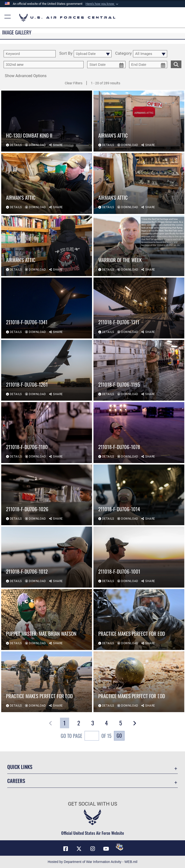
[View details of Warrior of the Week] (139, 246)
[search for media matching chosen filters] (176, 64)
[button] (102, 4)
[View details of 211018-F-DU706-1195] (139, 370)
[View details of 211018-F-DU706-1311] (139, 308)
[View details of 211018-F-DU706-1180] (47, 433)
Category (123, 53)
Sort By (66, 53)
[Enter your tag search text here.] (44, 65)
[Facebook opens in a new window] (66, 849)
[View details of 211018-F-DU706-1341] (47, 308)
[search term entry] (30, 54)
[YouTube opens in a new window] (106, 849)
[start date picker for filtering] (106, 65)
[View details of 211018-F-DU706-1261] (47, 370)
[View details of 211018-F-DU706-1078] (139, 433)
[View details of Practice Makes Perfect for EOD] (139, 620)
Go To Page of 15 (86, 736)
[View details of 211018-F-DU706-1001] (139, 557)
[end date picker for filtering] (148, 65)
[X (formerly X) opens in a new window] (79, 849)
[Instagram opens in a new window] (92, 849)
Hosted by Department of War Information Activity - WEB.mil (92, 862)
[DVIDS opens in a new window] (119, 847)
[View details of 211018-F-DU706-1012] (47, 557)
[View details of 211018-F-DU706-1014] (139, 495)
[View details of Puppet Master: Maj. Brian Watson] (47, 620)
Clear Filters (74, 83)
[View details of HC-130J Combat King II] (47, 121)
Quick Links (20, 767)
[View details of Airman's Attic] (139, 121)
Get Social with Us (92, 804)
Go (119, 735)
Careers (16, 781)
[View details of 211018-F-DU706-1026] (47, 495)
